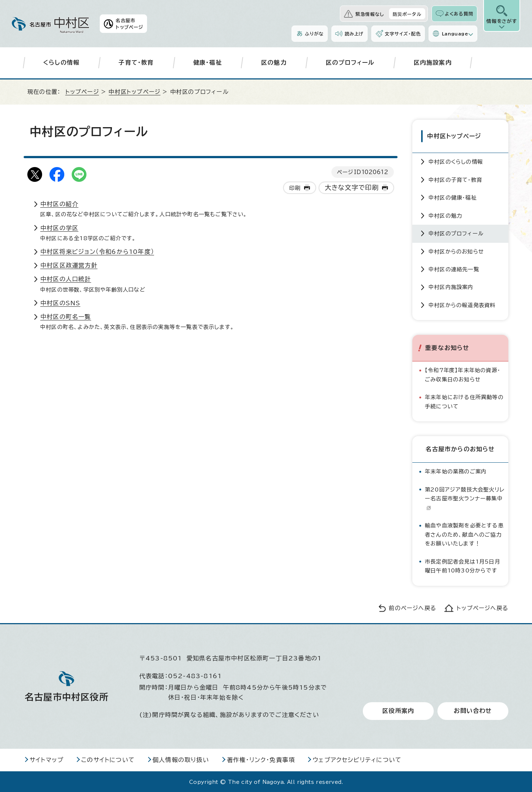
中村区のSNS (60, 303)
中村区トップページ (134, 92)
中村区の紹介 (59, 204)
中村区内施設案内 (451, 286)
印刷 (295, 188)
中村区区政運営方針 (69, 265)
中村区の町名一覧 (66, 317)
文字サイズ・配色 (403, 34)
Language (455, 34)
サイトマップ (47, 759)
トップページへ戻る (482, 607)
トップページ (82, 92)
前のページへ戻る (412, 607)
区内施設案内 (433, 62)
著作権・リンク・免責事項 (261, 759)
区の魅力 (274, 62)
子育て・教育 (136, 62)
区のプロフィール (350, 62)
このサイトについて (108, 759)
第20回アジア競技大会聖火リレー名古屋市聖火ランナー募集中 (465, 497)
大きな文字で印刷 (352, 188)
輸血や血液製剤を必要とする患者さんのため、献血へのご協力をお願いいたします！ (464, 534)
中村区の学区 (59, 228)
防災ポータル (407, 14)
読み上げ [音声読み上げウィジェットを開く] (354, 34)
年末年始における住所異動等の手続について (464, 401)
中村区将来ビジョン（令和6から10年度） (97, 252)
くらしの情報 (61, 62)
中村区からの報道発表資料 (462, 304)
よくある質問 (459, 14)
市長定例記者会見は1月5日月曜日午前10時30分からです (463, 565)
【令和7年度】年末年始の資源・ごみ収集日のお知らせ (463, 374)
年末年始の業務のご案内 (456, 471)
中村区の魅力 (445, 215)
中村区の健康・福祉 (453, 197)
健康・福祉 (208, 62)
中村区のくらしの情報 (456, 161)
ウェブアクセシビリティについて (357, 759)
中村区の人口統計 (66, 279)
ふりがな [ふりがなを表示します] (314, 34)
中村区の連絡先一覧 (454, 268)
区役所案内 (398, 710)
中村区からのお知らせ (456, 250)
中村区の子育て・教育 (455, 179)
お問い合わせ (473, 710)
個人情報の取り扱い (181, 759)
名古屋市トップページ (129, 24)
